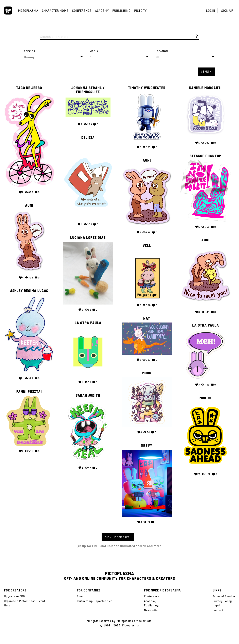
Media (94, 51)
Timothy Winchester (147, 88)
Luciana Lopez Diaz (88, 238)
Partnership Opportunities (95, 601)
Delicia (88, 138)
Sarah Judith (88, 395)
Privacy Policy (222, 601)
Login (211, 11)
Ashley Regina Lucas (29, 291)
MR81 (204, 398)
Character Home (55, 11)
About (81, 596)
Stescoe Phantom (206, 156)
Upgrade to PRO (14, 596)
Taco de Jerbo (29, 88)
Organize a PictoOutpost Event (25, 601)
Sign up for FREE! (118, 537)
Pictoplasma (28, 11)
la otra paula (88, 323)
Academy (102, 11)
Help (7, 605)
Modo (147, 373)
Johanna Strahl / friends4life (88, 90)
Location (162, 51)
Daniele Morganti (206, 88)
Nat (147, 318)
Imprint (218, 605)
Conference (82, 11)
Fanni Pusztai (29, 392)
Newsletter (151, 610)
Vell (147, 246)
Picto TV (140, 11)
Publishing (121, 11)
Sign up (227, 11)
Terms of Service (224, 596)
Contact (218, 610)
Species (30, 51)
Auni (147, 160)
